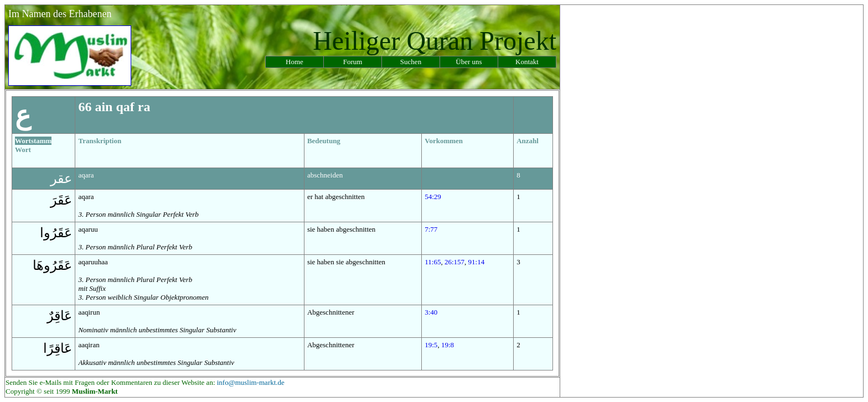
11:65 (433, 262)
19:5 (431, 345)
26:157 (454, 262)
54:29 (433, 197)
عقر (61, 179)
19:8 (448, 345)
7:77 (431, 229)
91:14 (477, 262)
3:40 (431, 312)
